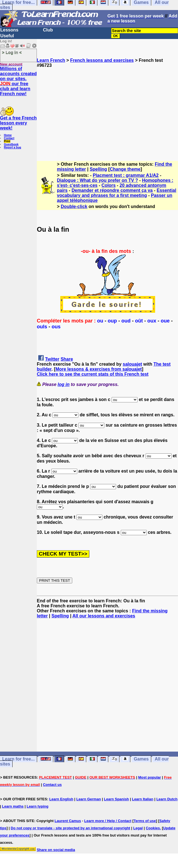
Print (7, 141)
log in (64, 384)
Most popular (150, 777)
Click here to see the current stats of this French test (93, 374)
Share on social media (56, 850)
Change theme (125, 169)
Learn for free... (18, 759)
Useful (7, 36)
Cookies (153, 828)
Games (141, 759)
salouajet (132, 364)
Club (48, 30)
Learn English (61, 799)
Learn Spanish (116, 799)
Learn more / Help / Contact (108, 821)
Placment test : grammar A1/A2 (126, 175)
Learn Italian (143, 799)
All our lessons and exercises (104, 616)
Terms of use (145, 821)
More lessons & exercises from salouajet (99, 369)
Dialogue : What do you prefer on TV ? (98, 180)
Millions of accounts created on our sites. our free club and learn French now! (18, 81)
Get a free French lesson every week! (18, 123)
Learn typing (37, 806)
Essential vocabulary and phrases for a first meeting (117, 193)
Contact (9, 138)
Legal (138, 828)
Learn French (51, 60)
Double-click (74, 206)
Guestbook (11, 144)
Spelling (98, 169)
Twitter (52, 359)
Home (8, 135)
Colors (109, 185)
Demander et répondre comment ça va (112, 190)
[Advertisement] (107, 107)
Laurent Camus (68, 821)
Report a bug (13, 147)
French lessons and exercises (102, 60)
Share (67, 359)
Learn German (88, 799)
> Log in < (12, 52)
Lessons (9, 30)
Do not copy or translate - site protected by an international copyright (70, 828)
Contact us (52, 785)
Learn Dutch (167, 799)
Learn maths (13, 806)
